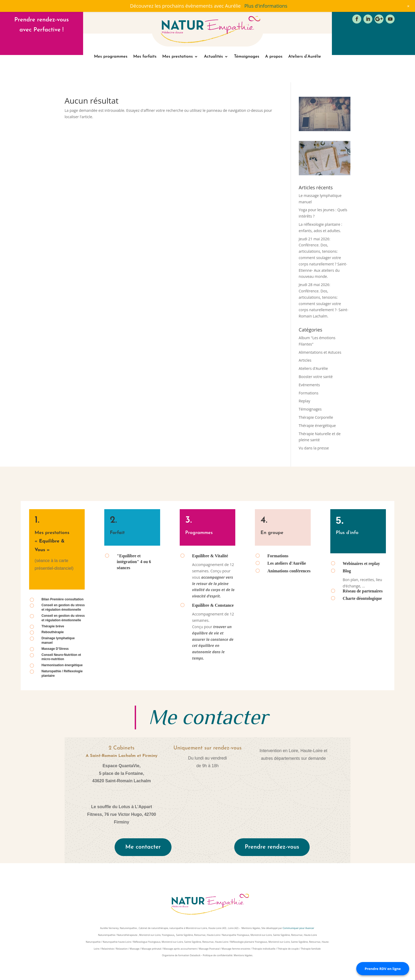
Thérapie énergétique (317, 425)
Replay (305, 401)
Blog (347, 571)
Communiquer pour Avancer (299, 928)
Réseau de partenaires (363, 591)
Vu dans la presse (314, 448)
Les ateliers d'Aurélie (287, 563)
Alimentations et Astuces (320, 352)
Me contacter (143, 847)
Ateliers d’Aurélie (305, 57)
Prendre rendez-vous (272, 847)
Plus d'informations (266, 6)
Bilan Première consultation (63, 599)
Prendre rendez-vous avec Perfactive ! (42, 25)
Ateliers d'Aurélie (313, 368)
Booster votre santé (316, 377)
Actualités (213, 57)
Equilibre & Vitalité (210, 556)
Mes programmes (111, 57)
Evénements (309, 385)
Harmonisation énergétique (62, 665)
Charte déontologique (362, 598)
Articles (305, 360)
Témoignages (247, 57)
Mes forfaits (145, 57)
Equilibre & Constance (213, 605)
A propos (274, 57)
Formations (309, 393)
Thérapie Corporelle (316, 417)
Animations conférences (289, 571)
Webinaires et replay (361, 563)
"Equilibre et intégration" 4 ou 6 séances (134, 562)
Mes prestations (177, 57)
